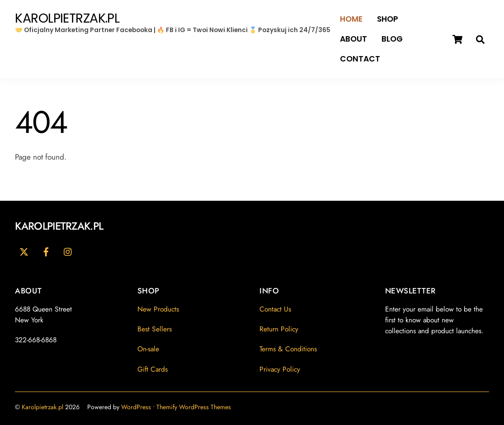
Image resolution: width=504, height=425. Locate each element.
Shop (388, 19)
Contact (360, 59)
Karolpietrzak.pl (42, 407)
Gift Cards (153, 369)
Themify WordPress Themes (194, 407)
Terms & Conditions (288, 349)
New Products (158, 309)
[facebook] (46, 251)
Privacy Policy (280, 369)
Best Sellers (155, 329)
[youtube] (68, 251)
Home (351, 19)
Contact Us (275, 309)
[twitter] (24, 251)
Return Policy (279, 329)
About (353, 39)
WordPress (136, 407)
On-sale (148, 349)
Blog (392, 39)
